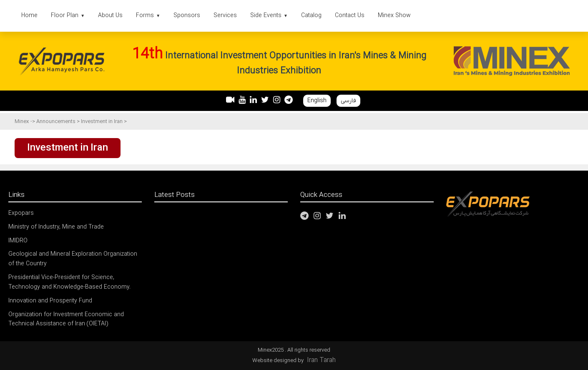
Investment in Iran (102, 122)
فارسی (348, 101)
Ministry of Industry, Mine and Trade (56, 227)
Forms (148, 16)
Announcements (57, 122)
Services (225, 16)
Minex (22, 122)
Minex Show (394, 16)
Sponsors (187, 16)
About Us (110, 16)
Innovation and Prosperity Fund (50, 301)
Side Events (269, 16)
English (317, 101)
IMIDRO (18, 241)
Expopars (21, 213)
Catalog (311, 16)
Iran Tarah (321, 360)
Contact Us (350, 16)
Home (29, 16)
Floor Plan (68, 16)
